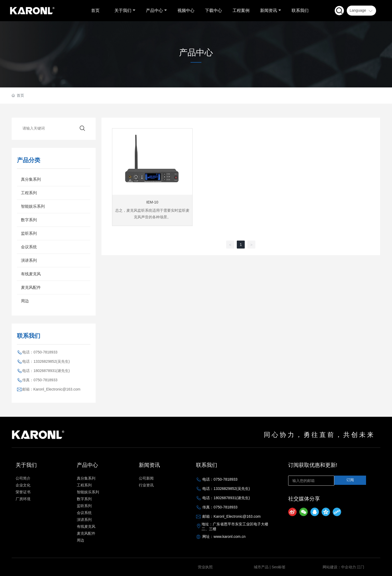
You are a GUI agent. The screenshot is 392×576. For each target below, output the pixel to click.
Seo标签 (279, 567)
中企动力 (349, 567)
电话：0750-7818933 (40, 352)
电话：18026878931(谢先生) (46, 371)
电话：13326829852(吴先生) (46, 361)
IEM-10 (152, 202)
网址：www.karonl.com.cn (224, 537)
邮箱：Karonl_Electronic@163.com (51, 389)
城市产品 (261, 567)
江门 (360, 567)
